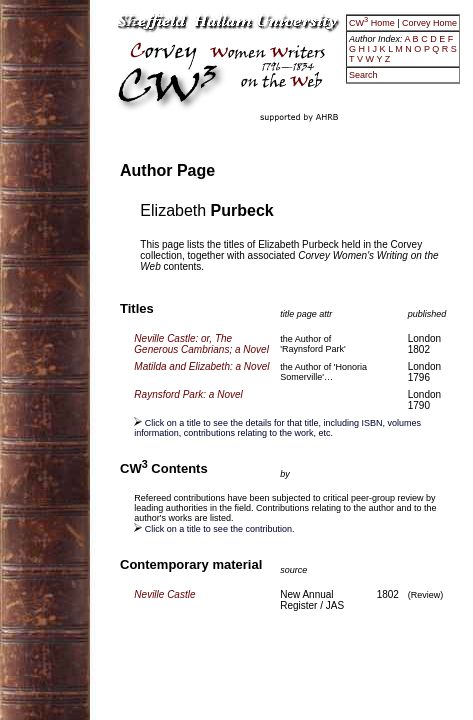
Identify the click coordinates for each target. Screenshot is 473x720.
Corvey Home (429, 23)
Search (363, 75)
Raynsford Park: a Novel (188, 394)
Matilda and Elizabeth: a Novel (201, 366)
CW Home (373, 23)
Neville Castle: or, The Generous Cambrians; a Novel (201, 344)
